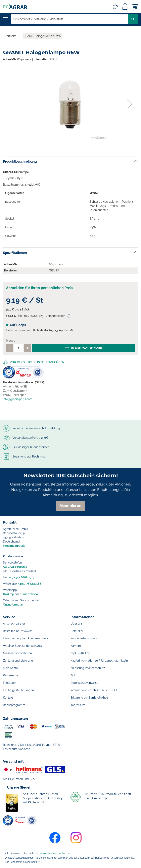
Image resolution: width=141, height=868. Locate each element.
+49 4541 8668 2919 (22, 577)
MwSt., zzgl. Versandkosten (55, 854)
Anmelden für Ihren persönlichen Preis (40, 288)
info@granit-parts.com (18, 399)
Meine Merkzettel (115, 6)
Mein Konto (10, 668)
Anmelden (125, 6)
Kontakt (8, 698)
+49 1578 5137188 (30, 584)
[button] (130, 104)
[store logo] (14, 6)
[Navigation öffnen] (6, 19)
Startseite (10, 36)
